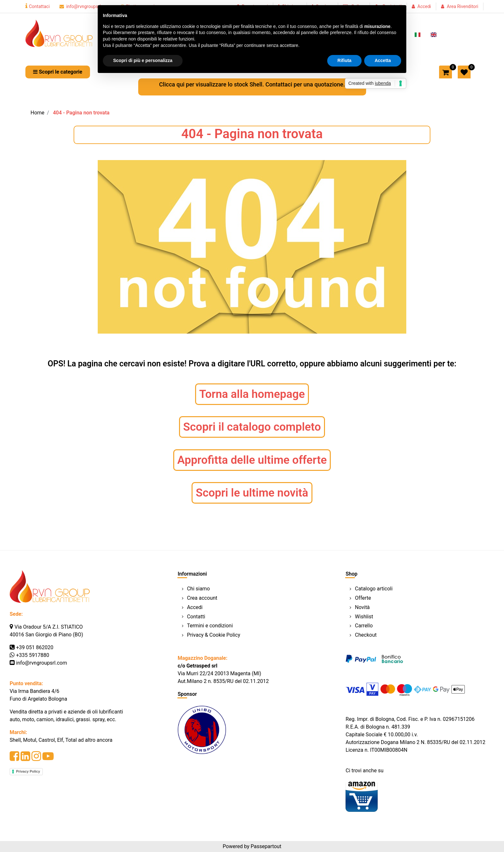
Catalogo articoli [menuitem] (374, 589)
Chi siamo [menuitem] (198, 589)
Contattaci (38, 6)
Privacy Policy (28, 771)
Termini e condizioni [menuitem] (210, 626)
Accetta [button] (383, 60)
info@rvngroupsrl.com (85, 6)
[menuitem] (418, 34)
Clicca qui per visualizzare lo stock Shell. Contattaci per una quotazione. (252, 84)
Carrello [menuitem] (364, 626)
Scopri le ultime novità (252, 493)
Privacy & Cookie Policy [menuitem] (214, 635)
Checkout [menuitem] (366, 635)
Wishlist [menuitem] (364, 617)
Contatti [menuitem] (196, 617)
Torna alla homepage (252, 394)
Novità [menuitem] (362, 607)
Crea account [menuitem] (202, 598)
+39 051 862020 (35, 647)
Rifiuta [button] (345, 60)
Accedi (424, 6)
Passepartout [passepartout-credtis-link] (266, 846)
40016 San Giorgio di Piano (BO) (46, 635)
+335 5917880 (33, 655)
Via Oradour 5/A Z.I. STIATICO (49, 627)
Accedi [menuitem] (195, 607)
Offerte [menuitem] (363, 598)
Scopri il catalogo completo (252, 427)
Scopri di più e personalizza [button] (143, 60)
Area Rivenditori (463, 6)
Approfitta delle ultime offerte (252, 460)
